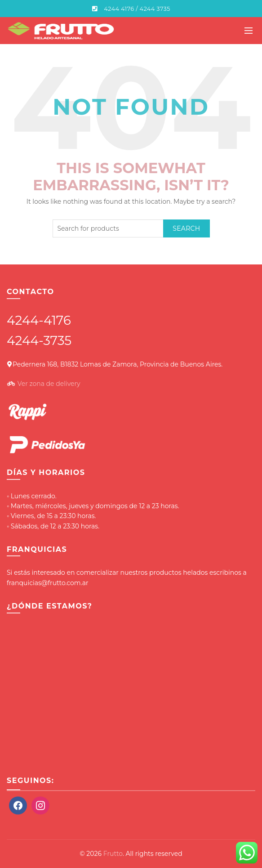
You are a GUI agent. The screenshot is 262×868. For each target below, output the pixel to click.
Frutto (113, 854)
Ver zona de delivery (49, 384)
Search (186, 228)
